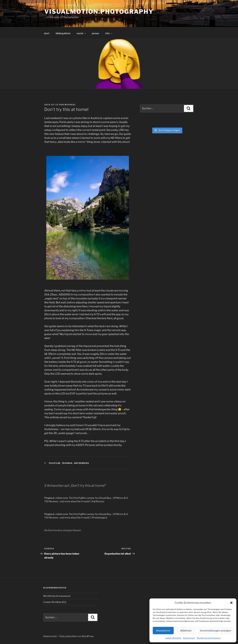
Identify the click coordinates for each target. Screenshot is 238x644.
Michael (70, 105)
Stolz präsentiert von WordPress (77, 636)
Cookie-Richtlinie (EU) (55, 602)
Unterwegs (82, 463)
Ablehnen (186, 631)
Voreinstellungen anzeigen (216, 631)
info (109, 33)
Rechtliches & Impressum (209, 638)
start (47, 33)
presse (95, 33)
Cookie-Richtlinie (173, 638)
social (81, 33)
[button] (231, 603)
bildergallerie (63, 33)
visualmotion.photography (99, 12)
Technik (67, 463)
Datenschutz (189, 638)
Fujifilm (55, 463)
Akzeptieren (163, 631)
